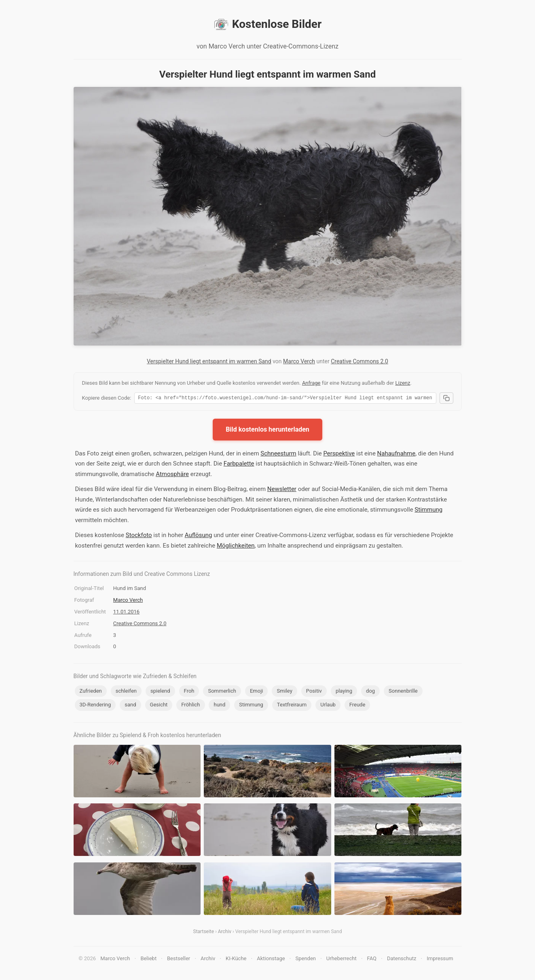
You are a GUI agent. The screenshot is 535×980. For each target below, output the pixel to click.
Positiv (314, 692)
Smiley (284, 692)
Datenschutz (402, 960)
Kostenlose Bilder (267, 24)
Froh (189, 692)
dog (370, 692)
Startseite (204, 933)
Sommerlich (222, 692)
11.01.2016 (126, 613)
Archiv (225, 933)
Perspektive (339, 455)
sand (130, 706)
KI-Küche (236, 960)
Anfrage (311, 383)
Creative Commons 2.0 (359, 361)
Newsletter (282, 490)
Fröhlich (190, 706)
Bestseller (179, 960)
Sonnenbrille (403, 692)
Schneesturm (278, 455)
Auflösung (199, 536)
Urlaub (328, 706)
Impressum (440, 960)
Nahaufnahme (396, 455)
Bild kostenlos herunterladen (267, 431)
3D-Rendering (95, 706)
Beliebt (148, 960)
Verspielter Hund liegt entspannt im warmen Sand (209, 361)
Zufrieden (91, 692)
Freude (357, 706)
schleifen (126, 692)
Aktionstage (271, 960)
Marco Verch (299, 361)
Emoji (256, 692)
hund (219, 706)
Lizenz (403, 383)
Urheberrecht (342, 960)
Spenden (306, 960)
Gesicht (159, 706)
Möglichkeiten (236, 547)
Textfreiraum (292, 706)
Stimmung (428, 511)
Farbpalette (239, 465)
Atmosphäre (172, 475)
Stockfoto (139, 536)
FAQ (372, 960)
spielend (160, 692)
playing (344, 692)
